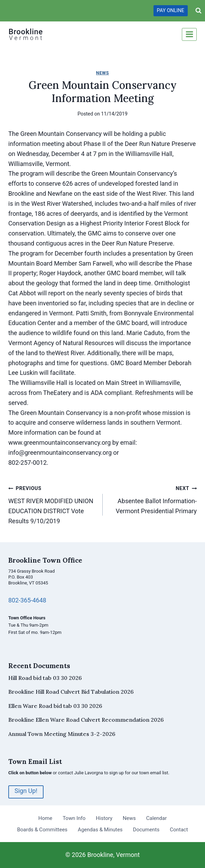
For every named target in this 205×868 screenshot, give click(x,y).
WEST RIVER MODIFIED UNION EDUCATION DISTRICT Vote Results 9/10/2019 (52, 504)
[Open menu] (189, 34)
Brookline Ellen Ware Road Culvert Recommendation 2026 (86, 720)
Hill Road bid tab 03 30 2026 (45, 678)
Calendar (157, 818)
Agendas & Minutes (100, 830)
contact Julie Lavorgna (81, 773)
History (104, 818)
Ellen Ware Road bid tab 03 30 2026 (55, 706)
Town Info (74, 818)
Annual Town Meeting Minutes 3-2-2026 (62, 734)
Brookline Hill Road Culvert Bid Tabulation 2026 (71, 692)
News (102, 73)
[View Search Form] (198, 11)
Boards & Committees (42, 830)
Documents (146, 830)
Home (45, 818)
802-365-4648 (27, 600)
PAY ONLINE (171, 11)
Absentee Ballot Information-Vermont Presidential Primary (153, 499)
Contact (179, 830)
